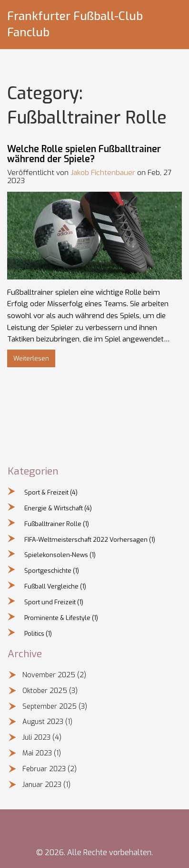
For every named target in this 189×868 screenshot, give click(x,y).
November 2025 (54, 675)
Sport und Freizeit (54, 602)
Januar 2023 (46, 785)
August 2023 (47, 722)
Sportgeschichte (52, 571)
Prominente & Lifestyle (61, 618)
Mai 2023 (42, 753)
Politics (38, 634)
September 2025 (55, 707)
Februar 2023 (50, 769)
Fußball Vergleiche (55, 586)
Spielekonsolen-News (60, 555)
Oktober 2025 (50, 691)
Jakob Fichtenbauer (103, 173)
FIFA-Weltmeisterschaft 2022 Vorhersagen (90, 540)
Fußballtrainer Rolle (57, 524)
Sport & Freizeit (51, 492)
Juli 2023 (42, 738)
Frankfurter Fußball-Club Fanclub (75, 24)
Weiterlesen (31, 358)
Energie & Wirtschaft (58, 508)
